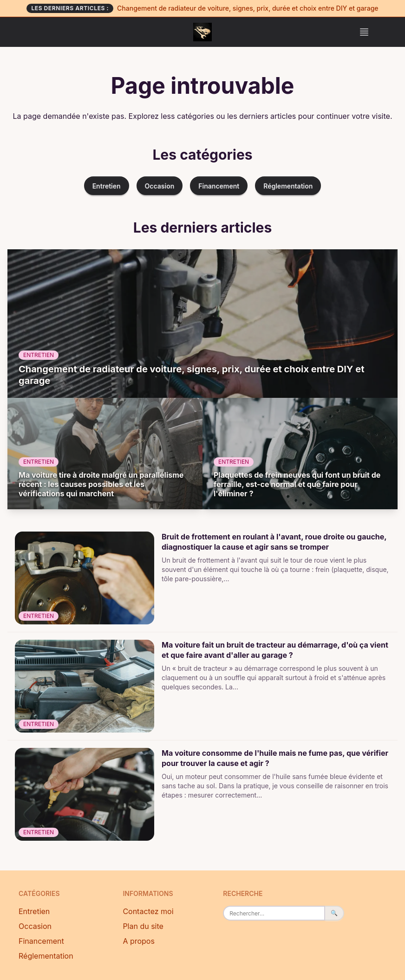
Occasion (160, 186)
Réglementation (288, 186)
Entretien (107, 186)
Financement (219, 186)
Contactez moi (148, 911)
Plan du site (143, 926)
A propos (139, 941)
